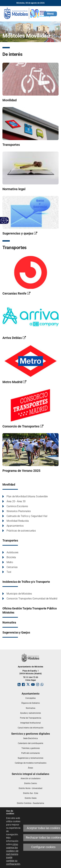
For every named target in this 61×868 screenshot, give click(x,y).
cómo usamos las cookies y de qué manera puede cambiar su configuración (13, 854)
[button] (50, 14)
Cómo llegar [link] (31, 680)
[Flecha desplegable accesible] (7, 220)
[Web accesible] (4, 221)
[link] (28, 13)
